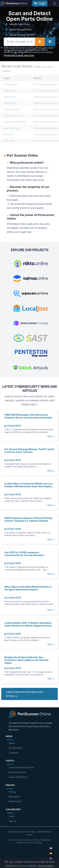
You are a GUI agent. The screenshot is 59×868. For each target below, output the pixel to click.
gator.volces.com (12, 128)
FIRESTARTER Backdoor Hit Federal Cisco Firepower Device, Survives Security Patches (28, 416)
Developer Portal (17, 772)
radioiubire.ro (10, 91)
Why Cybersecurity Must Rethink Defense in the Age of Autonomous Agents (28, 588)
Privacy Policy (32, 840)
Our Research (16, 748)
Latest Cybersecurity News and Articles (24, 694)
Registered (14, 797)
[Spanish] (51, 853)
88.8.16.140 (9, 141)
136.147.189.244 (11, 109)
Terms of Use (16, 840)
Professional (15, 801)
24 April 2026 (13, 426)
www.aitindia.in (11, 84)
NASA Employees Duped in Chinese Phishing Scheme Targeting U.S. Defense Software (28, 519)
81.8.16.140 (9, 134)
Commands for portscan (21, 767)
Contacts (13, 753)
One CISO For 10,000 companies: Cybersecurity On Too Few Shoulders (24, 554)
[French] (51, 858)
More (51, 436)
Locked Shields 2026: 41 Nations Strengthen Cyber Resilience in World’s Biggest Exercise (28, 624)
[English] (51, 848)
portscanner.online (26, 832)
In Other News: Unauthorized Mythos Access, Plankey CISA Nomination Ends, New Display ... (29, 485)
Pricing (12, 792)
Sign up (13, 821)
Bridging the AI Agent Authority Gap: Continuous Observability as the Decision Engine (26, 660)
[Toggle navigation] (55, 3)
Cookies (38, 843)
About (12, 743)
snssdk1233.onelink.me (15, 122)
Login (40, 3)
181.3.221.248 (10, 103)
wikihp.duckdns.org (13, 116)
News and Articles (18, 777)
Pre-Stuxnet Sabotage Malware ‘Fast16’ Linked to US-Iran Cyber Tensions (29, 451)
